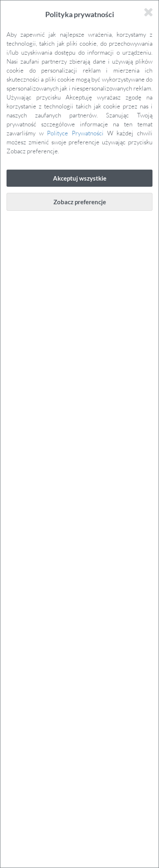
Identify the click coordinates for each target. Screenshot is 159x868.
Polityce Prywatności (75, 133)
